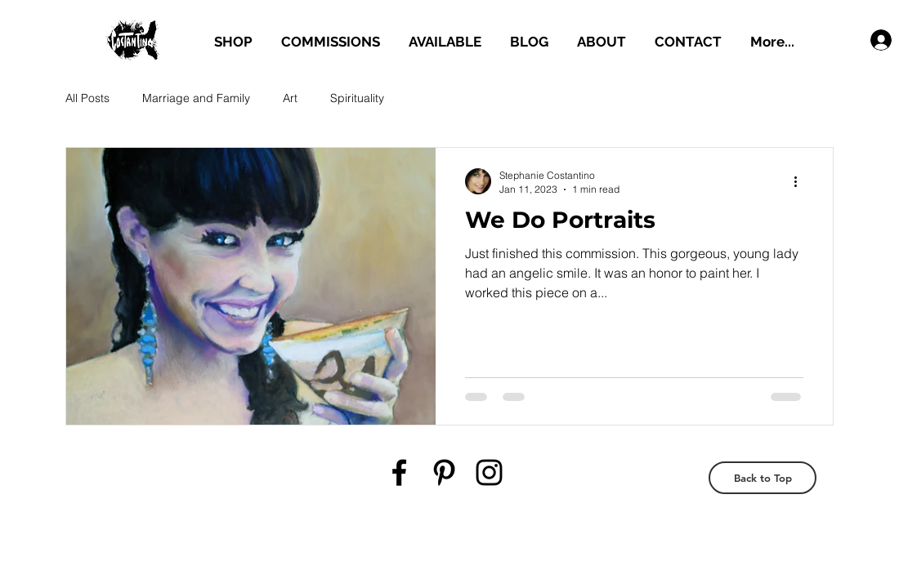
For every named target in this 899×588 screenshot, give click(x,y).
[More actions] (801, 181)
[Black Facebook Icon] (399, 472)
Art (290, 98)
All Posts (87, 98)
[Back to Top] (763, 478)
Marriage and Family (196, 98)
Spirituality (357, 98)
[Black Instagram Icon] (489, 472)
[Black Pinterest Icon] (444, 472)
